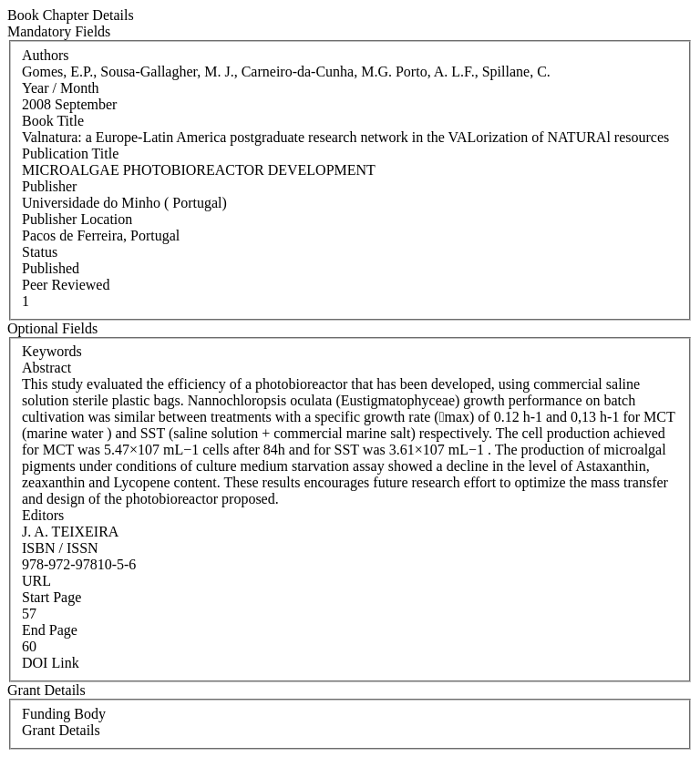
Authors (46, 55)
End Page (50, 630)
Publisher (49, 186)
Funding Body (64, 714)
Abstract (46, 368)
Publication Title (70, 153)
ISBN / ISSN (60, 548)
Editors (43, 515)
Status (40, 252)
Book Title (53, 121)
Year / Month (61, 88)
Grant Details (61, 730)
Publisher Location (77, 219)
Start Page (51, 597)
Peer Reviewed (66, 285)
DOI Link (51, 663)
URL (36, 581)
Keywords (52, 351)
